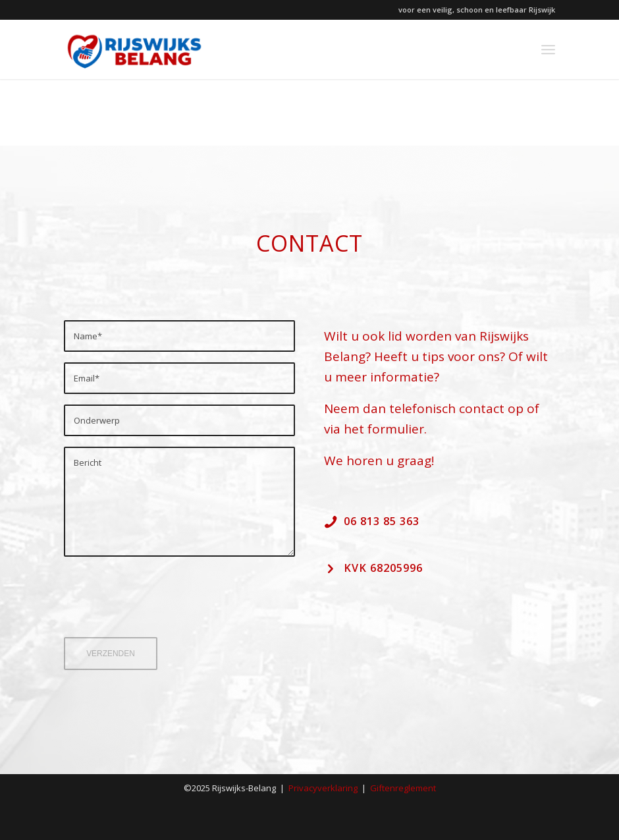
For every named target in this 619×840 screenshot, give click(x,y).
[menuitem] (548, 49)
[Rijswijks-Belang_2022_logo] (134, 49)
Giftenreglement (403, 788)
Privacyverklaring (323, 788)
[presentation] (164, 606)
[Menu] (548, 49)
